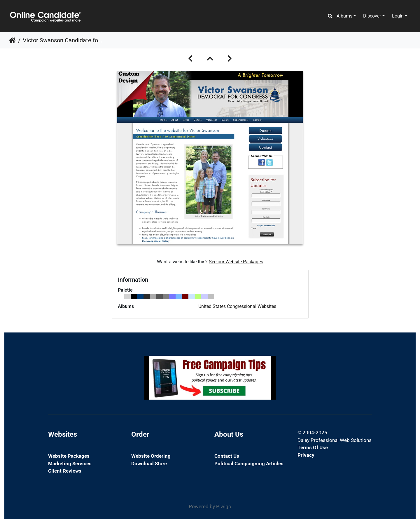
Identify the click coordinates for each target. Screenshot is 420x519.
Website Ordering (151, 456)
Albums (344, 16)
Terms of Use (313, 447)
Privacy (306, 455)
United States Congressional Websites (237, 306)
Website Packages (69, 456)
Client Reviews (65, 471)
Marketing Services (70, 464)
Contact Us (227, 456)
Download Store (149, 464)
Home (12, 40)
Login (398, 16)
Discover (372, 16)
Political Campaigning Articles (249, 464)
